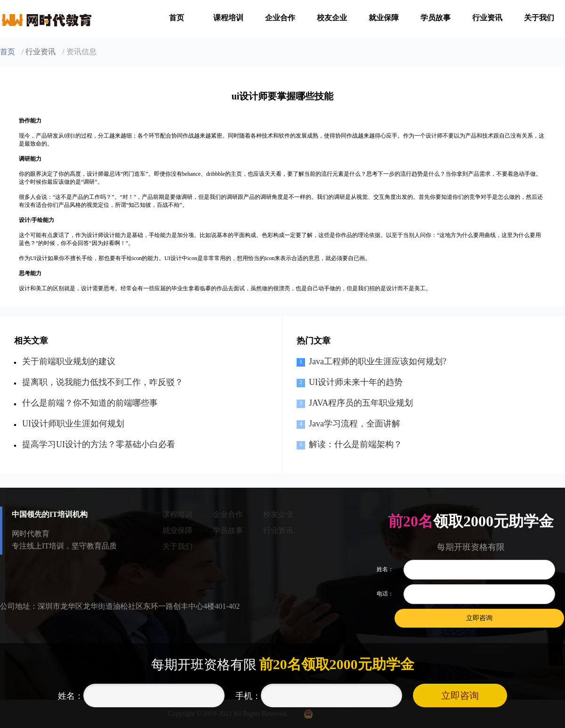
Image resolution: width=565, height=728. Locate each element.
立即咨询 (460, 695)
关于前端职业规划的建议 (69, 361)
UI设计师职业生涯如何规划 (73, 424)
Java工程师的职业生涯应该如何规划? (378, 361)
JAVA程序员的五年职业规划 (361, 403)
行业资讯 (487, 18)
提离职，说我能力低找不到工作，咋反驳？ (103, 382)
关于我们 (539, 18)
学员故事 (436, 18)
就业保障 (384, 18)
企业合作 (280, 18)
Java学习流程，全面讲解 (355, 424)
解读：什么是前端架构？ (355, 444)
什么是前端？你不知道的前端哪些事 (90, 403)
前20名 (410, 521)
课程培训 (228, 18)
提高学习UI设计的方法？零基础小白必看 (99, 444)
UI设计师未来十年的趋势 (356, 382)
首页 (177, 18)
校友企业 (332, 18)
